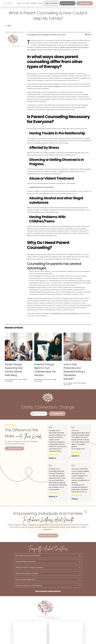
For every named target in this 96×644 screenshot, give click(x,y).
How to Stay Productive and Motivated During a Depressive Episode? (74, 372)
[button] (48, 555)
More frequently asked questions (48, 591)
